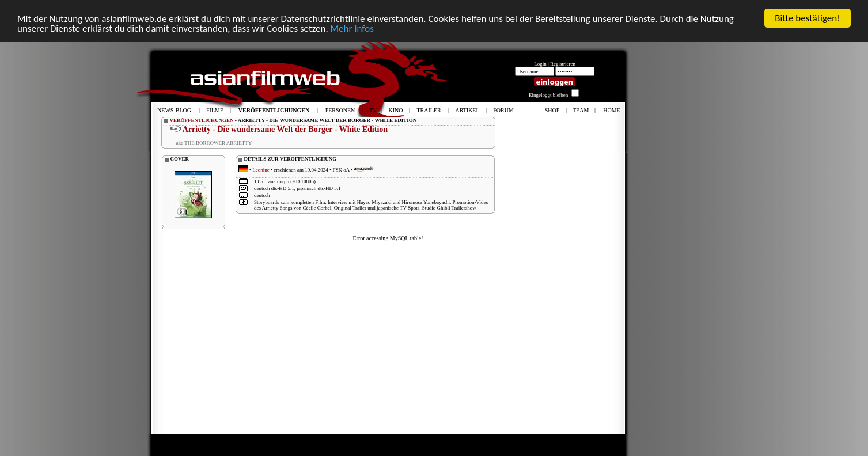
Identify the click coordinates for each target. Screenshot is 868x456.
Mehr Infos (352, 28)
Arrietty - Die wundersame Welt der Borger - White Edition (285, 129)
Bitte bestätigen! (808, 18)
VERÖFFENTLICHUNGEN (202, 120)
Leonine (261, 170)
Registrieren (563, 64)
